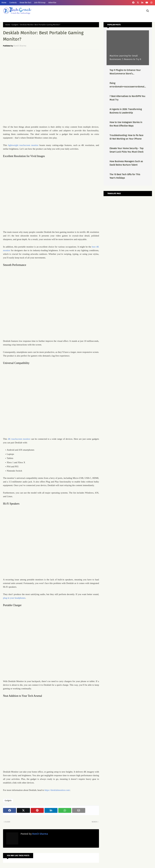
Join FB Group (40, 3)
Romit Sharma (20, 46)
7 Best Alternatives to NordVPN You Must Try (127, 98)
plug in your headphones (14, 598)
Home (4, 3)
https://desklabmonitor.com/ (57, 790)
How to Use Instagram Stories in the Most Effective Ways (126, 124)
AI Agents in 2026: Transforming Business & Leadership (126, 111)
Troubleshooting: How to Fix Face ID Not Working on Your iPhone (126, 137)
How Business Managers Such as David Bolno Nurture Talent (126, 163)
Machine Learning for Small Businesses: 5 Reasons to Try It (125, 58)
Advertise (52, 3)
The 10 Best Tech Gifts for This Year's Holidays (125, 176)
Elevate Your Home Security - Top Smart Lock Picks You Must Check (127, 150)
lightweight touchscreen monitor (23, 145)
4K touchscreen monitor (19, 439)
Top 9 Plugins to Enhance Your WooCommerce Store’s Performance (125, 72)
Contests (13, 3)
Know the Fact (25, 3)
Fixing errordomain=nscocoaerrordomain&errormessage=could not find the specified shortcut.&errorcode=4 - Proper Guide (128, 85)
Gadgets (15, 25)
